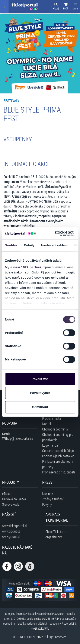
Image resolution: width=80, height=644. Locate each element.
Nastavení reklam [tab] (54, 245)
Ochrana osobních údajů (58, 451)
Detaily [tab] (29, 245)
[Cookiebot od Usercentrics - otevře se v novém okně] (56, 233)
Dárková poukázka (14, 499)
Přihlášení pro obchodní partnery (58, 464)
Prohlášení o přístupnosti (59, 472)
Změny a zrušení (53, 499)
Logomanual (50, 445)
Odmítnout (40, 407)
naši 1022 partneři (28, 267)
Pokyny (47, 504)
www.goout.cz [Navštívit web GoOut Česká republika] (11, 531)
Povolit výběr (40, 393)
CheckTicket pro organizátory (56, 534)
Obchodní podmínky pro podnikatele (58, 437)
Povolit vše (40, 379)
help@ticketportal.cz (17, 438)
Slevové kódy (11, 504)
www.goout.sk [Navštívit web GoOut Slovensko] (11, 536)
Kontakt (47, 424)
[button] (66, 7)
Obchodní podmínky (55, 429)
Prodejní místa (52, 418)
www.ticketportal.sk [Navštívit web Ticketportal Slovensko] (15, 526)
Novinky (48, 494)
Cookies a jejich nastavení (59, 456)
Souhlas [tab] (11, 245)
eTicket (7, 494)
